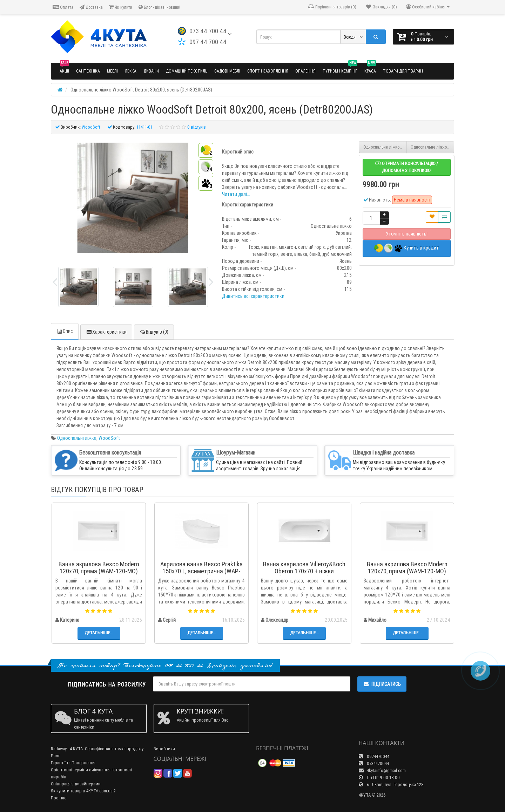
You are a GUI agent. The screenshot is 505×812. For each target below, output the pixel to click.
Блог (55, 756)
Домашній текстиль (187, 71)
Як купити (121, 7)
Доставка (91, 7)
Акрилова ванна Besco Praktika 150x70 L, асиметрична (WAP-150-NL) (201, 571)
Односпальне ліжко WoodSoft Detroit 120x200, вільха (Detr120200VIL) (385, 147)
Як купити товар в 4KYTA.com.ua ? (83, 791)
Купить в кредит (407, 248)
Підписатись (382, 684)
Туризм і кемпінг (340, 68)
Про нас (59, 798)
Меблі (112, 71)
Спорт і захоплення (268, 71)
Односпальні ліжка (77, 438)
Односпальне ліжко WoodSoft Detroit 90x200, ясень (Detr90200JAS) (432, 147)
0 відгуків (197, 127)
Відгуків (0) (154, 332)
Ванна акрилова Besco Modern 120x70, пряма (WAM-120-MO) (99, 568)
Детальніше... (99, 633)
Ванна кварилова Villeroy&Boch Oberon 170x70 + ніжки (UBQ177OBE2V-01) (304, 571)
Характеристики (106, 332)
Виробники (164, 749)
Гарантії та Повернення (73, 763)
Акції (64, 68)
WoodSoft (109, 438)
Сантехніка (88, 71)
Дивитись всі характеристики (253, 296)
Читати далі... (236, 194)
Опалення (305, 71)
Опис (65, 331)
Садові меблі (227, 71)
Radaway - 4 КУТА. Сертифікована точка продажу (97, 749)
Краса (370, 68)
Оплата (63, 7)
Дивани (151, 71)
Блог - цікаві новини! (159, 7)
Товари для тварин (403, 71)
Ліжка (131, 71)
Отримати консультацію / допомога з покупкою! (407, 167)
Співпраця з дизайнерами (76, 784)
